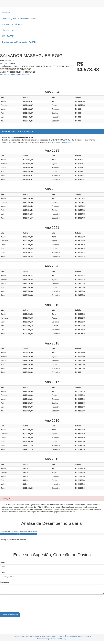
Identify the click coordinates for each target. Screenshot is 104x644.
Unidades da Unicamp (12, 24)
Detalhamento (67, 142)
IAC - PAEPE (8, 36)
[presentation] (21, 604)
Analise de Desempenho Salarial (14, 75)
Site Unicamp (8, 30)
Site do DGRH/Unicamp (59, 639)
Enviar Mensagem (10, 615)
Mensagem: (5, 582)
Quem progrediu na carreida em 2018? (19, 18)
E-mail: (3, 572)
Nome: (3, 562)
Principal (6, 13)
